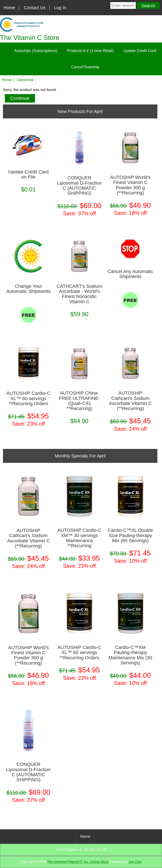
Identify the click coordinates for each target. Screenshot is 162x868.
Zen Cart (135, 862)
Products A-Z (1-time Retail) (90, 51)
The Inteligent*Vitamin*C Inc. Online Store (78, 862)
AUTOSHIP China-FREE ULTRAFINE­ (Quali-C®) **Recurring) (79, 401)
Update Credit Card (140, 51)
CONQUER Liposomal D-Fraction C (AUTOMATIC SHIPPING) (80, 186)
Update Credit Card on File (28, 174)
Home (9, 8)
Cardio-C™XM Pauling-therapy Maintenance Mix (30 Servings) (130, 655)
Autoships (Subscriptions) (36, 51)
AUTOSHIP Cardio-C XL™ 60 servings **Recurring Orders (28, 398)
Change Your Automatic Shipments (28, 289)
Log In (60, 8)
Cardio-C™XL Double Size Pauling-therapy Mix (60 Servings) (130, 535)
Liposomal (25, 80)
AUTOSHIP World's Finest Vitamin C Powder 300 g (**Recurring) (130, 185)
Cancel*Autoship (85, 67)
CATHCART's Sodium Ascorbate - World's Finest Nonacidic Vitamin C (79, 294)
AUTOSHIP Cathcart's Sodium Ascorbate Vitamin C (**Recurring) (130, 401)
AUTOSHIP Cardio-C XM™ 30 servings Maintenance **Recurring (79, 538)
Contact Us (35, 8)
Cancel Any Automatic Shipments (130, 274)
